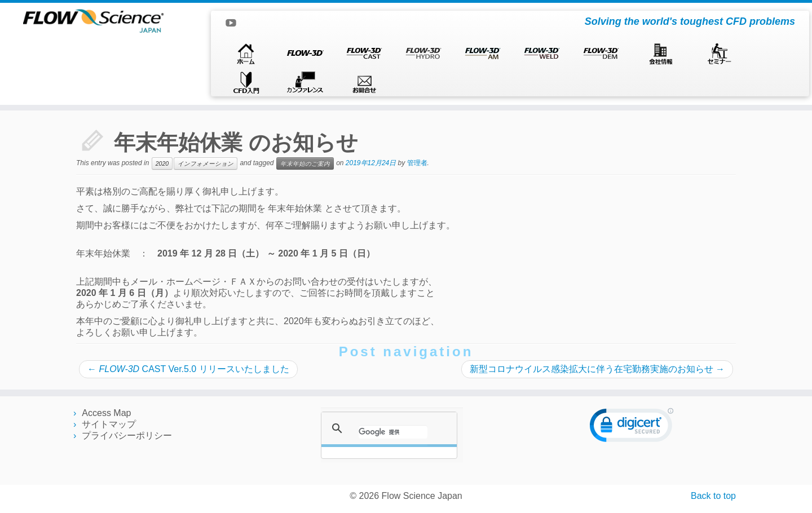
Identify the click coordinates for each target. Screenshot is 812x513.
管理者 (417, 163)
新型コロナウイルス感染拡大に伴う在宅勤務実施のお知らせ (597, 369)
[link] (632, 428)
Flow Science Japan (422, 496)
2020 (162, 163)
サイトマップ (109, 424)
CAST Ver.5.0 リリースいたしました (188, 369)
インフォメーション (206, 163)
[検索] (393, 432)
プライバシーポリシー (127, 435)
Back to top (713, 496)
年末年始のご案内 (305, 163)
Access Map (106, 413)
